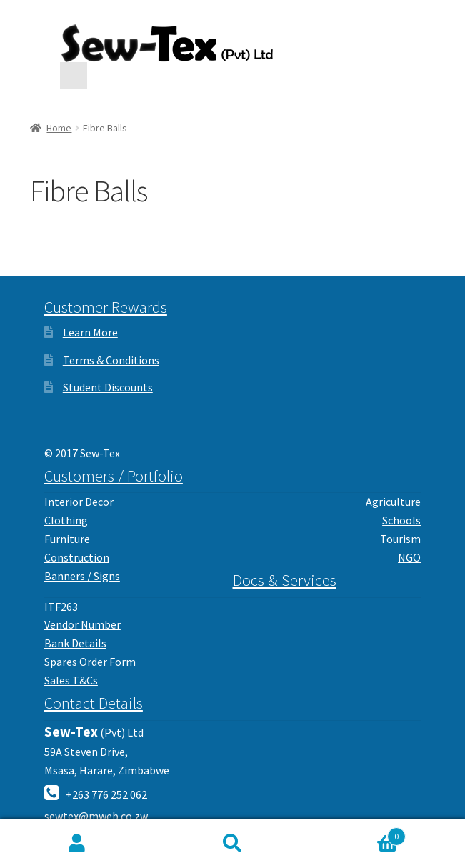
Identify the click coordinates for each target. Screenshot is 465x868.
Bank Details (75, 643)
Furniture (67, 539)
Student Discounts (108, 387)
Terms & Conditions (111, 360)
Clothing (66, 520)
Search (232, 844)
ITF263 (61, 607)
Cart (358, 833)
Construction (77, 557)
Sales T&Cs (71, 680)
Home (59, 128)
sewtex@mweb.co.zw (96, 816)
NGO (409, 557)
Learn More (90, 332)
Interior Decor (79, 502)
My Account (77, 844)
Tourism (400, 539)
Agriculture (393, 502)
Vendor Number (82, 624)
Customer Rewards (106, 307)
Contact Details (94, 703)
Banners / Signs (82, 576)
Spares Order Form (90, 662)
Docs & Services (285, 580)
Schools (401, 520)
